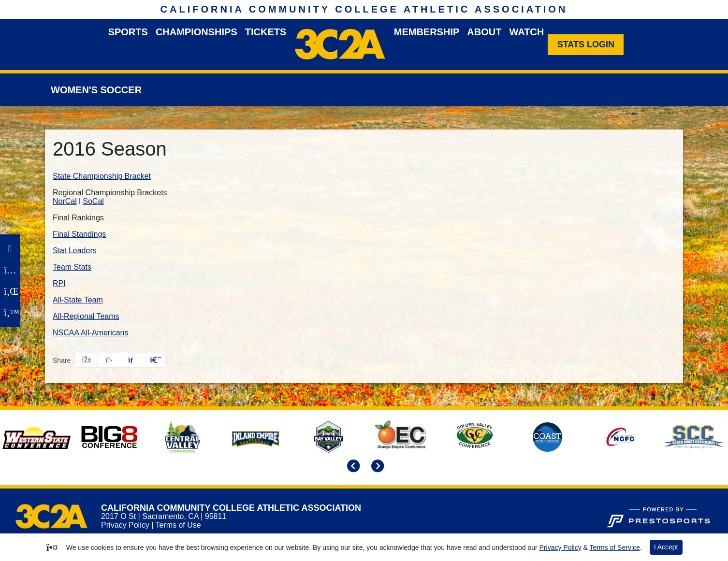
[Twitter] (10, 313)
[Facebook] (10, 249)
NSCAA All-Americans (91, 333)
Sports (128, 32)
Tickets (266, 32)
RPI (59, 283)
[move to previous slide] (352, 467)
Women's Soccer (96, 90)
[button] (154, 360)
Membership (427, 32)
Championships (197, 32)
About (484, 32)
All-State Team (78, 300)
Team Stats (72, 267)
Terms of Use (178, 525)
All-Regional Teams (86, 316)
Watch (526, 32)
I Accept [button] (666, 547)
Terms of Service (615, 547)
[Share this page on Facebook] (86, 360)
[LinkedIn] (10, 291)
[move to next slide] (376, 467)
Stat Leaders (75, 251)
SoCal (93, 201)
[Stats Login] (586, 45)
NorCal (65, 201)
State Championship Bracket (102, 176)
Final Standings (79, 234)
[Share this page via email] (131, 360)
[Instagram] (10, 270)
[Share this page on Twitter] (109, 360)
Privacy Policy (125, 525)
